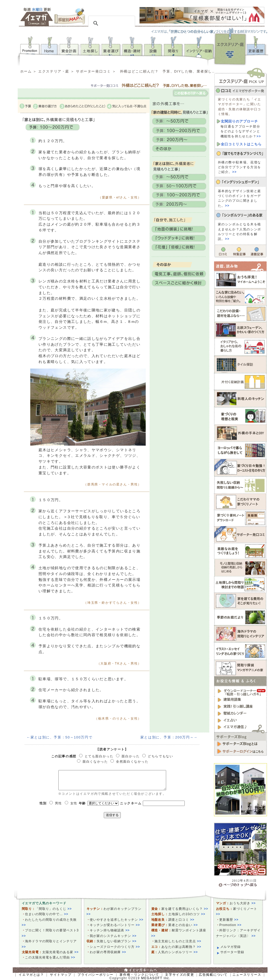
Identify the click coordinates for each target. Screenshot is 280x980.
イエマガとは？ (31, 975)
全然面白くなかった (132, 762)
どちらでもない (160, 756)
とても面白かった (99, 756)
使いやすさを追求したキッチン (117, 920)
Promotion (230, 925)
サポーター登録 (232, 952)
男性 (59, 803)
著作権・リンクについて (139, 975)
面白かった (131, 756)
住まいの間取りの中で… (47, 914)
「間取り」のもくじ (53, 909)
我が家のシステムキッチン (113, 936)
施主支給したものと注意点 (178, 941)
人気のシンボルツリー (178, 952)
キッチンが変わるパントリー (115, 925)
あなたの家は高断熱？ (181, 947)
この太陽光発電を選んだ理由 (50, 957)
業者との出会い (183, 925)
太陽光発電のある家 (60, 952)
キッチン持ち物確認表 (110, 930)
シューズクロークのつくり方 (115, 947)
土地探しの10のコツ (187, 914)
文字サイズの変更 (180, 975)
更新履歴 (229, 920)
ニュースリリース (247, 975)
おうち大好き (243, 903)
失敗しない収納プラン (117, 941)
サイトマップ (61, 975)
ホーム (26, 71)
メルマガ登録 (231, 947)
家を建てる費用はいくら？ (185, 909)
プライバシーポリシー (96, 975)
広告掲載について (213, 975)
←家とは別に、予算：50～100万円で (60, 737)
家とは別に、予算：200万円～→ (169, 737)
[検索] (111, 23)
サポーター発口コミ (93, 71)
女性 (74, 803)
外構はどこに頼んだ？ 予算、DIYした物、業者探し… (168, 71)
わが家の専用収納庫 (108, 952)
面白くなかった (95, 762)
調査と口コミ (181, 920)
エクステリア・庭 (54, 71)
